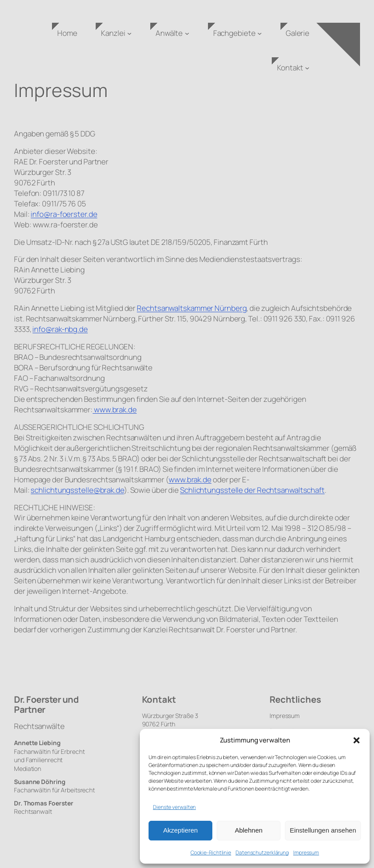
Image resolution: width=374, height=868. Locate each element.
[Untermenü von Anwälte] (187, 33)
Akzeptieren (180, 830)
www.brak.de (115, 410)
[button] (357, 740)
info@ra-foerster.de (64, 214)
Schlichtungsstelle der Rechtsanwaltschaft (252, 490)
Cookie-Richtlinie (211, 852)
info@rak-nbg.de (60, 329)
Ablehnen (248, 830)
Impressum (306, 852)
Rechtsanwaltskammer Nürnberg (192, 308)
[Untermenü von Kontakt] (307, 68)
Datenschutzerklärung (262, 852)
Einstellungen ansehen (323, 830)
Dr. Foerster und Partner (46, 704)
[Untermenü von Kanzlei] (129, 33)
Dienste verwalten (174, 807)
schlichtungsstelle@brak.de (77, 490)
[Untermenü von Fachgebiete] (260, 33)
